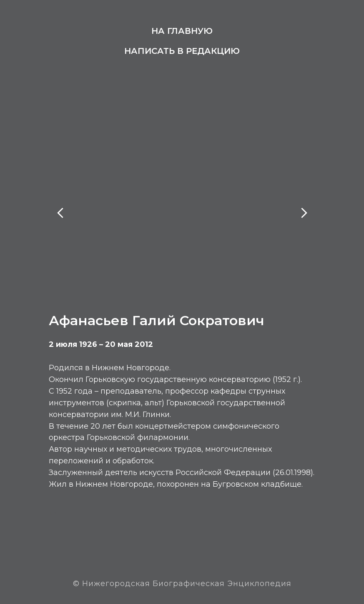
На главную (182, 31)
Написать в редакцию (182, 51)
